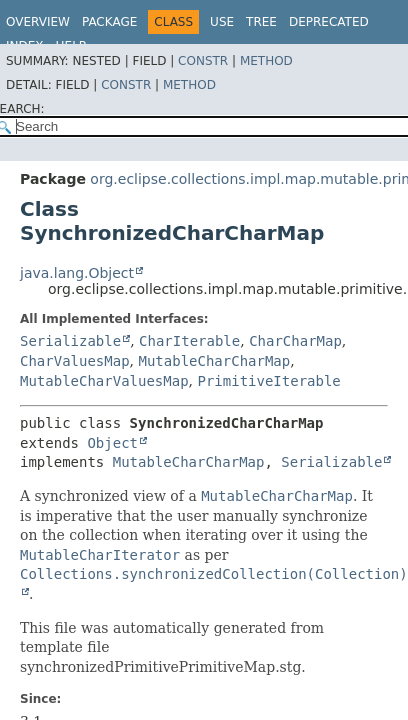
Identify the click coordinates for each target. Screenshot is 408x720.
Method (266, 61)
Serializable (70, 341)
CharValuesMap (75, 361)
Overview (38, 22)
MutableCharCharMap (214, 361)
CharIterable (189, 341)
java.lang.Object (77, 273)
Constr (203, 61)
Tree (261, 22)
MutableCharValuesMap (104, 381)
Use (222, 22)
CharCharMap (295, 341)
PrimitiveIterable (268, 381)
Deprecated (329, 22)
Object (112, 443)
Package (109, 22)
